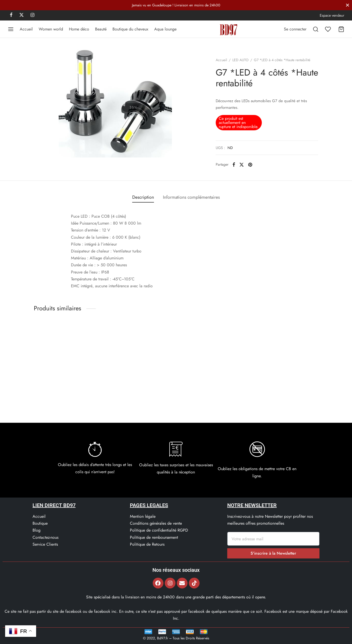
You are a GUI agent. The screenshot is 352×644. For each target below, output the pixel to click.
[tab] (143, 197)
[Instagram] (32, 15)
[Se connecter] (295, 29)
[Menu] (11, 29)
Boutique (40, 523)
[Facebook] (11, 15)
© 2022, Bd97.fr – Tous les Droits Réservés (176, 638)
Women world (51, 29)
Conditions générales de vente (156, 523)
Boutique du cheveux (130, 29)
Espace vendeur (332, 15)
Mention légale (143, 516)
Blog (37, 530)
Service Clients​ (45, 544)
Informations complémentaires (191, 197)
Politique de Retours (147, 544)
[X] (22, 15)
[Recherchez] (316, 29)
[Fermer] (348, 5)
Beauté (101, 29)
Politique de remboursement (154, 537)
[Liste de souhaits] (328, 29)
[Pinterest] (250, 164)
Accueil (26, 29)
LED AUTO (240, 60)
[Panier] (341, 29)
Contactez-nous (45, 537)
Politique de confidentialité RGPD (159, 530)
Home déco (79, 29)
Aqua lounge (165, 29)
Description (143, 197)
